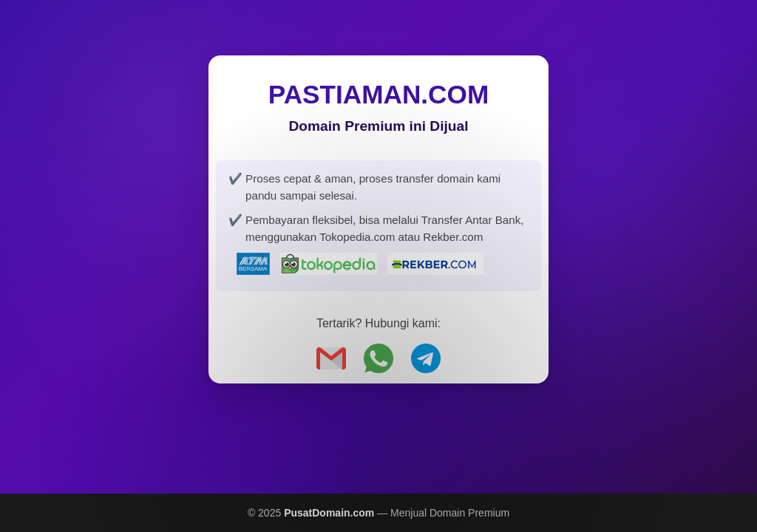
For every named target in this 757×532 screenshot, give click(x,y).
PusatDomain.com (329, 513)
